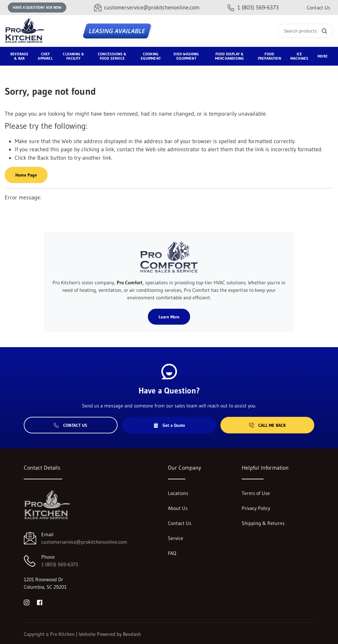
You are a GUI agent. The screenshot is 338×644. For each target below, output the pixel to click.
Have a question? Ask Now (37, 7)
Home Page (26, 175)
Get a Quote (169, 425)
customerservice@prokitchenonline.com (84, 542)
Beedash (132, 634)
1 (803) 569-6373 (60, 564)
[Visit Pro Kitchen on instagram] (27, 602)
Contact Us (318, 7)
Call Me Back (267, 425)
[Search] (305, 31)
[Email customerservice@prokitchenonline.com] (147, 8)
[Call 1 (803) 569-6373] (253, 8)
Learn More (169, 317)
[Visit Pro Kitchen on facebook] (40, 602)
